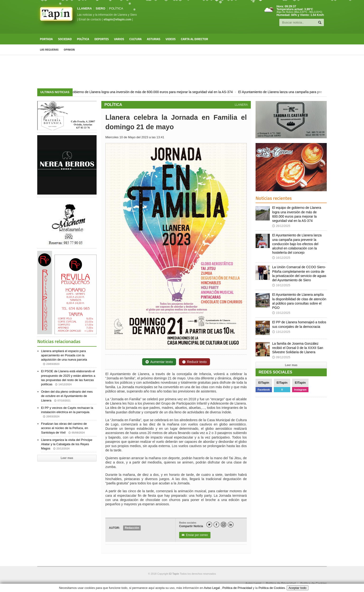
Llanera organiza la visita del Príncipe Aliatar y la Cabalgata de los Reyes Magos (67, 444)
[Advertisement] (182, 72)
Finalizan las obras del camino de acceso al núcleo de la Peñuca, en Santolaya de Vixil (65, 428)
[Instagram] (224, 525)
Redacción (132, 528)
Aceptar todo (298, 588)
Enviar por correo (195, 535)
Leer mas (67, 458)
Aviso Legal (253, 583)
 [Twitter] (209, 525)
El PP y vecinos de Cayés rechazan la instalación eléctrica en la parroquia (67, 412)
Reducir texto (194, 362)
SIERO (100, 8)
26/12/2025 (281, 226)
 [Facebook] (216, 525)
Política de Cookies (314, 583)
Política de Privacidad (281, 583)
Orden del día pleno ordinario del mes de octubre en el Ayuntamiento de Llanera (67, 396)
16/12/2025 (281, 258)
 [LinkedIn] (231, 525)
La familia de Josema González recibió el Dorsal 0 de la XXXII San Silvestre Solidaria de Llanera (298, 348)
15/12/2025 (281, 313)
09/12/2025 (281, 357)
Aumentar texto (159, 362)
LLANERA (84, 8)
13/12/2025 (281, 332)
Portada (46, 39)
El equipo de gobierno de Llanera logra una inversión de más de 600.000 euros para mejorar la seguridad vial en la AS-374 (154, 92)
